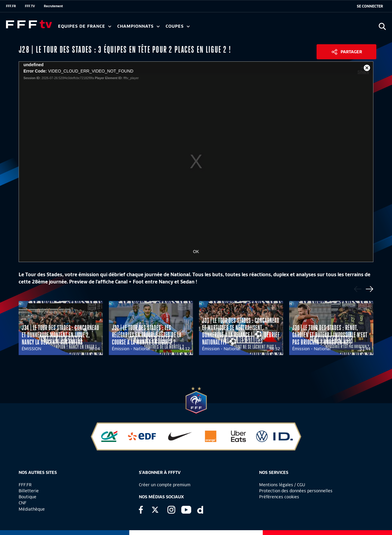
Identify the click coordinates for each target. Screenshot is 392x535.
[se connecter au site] (370, 6)
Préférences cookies (279, 497)
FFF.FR (11, 6)
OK (196, 252)
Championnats (138, 26)
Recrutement (53, 6)
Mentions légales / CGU (282, 485)
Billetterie (29, 491)
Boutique (28, 497)
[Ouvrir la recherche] (382, 26)
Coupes (178, 26)
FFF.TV (30, 6)
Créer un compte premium (165, 485)
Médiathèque (32, 509)
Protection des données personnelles (296, 491)
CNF (23, 503)
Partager (351, 52)
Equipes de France (85, 26)
